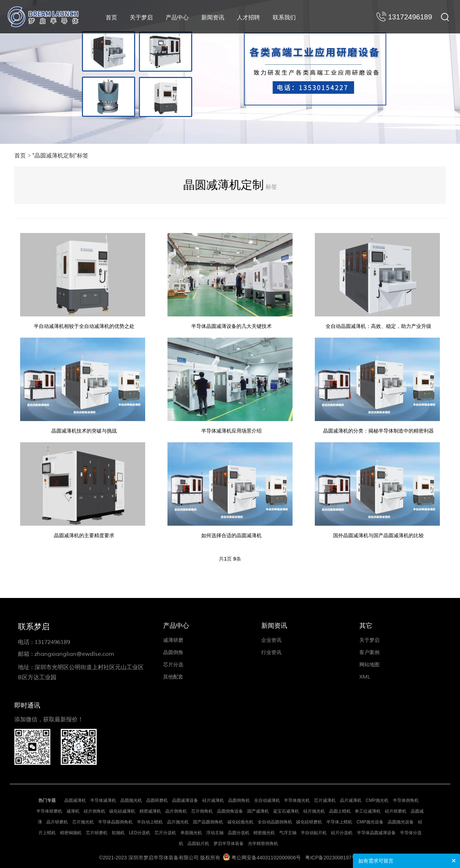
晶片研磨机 (57, 821)
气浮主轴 (288, 832)
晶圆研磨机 (157, 799)
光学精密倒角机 (263, 842)
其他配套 (173, 676)
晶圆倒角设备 (230, 810)
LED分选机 (140, 832)
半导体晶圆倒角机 (115, 821)
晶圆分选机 (239, 832)
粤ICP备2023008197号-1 (333, 856)
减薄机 (73, 810)
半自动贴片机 (314, 832)
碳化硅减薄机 (122, 810)
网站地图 (369, 664)
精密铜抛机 (71, 832)
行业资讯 (271, 651)
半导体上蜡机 (339, 821)
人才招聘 (248, 18)
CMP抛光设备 (370, 821)
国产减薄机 (258, 810)
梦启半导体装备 (229, 842)
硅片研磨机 (396, 810)
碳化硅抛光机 (240, 821)
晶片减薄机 (351, 799)
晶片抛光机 (178, 821)
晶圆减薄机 (75, 799)
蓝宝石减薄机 (286, 810)
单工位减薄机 (368, 810)
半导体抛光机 (297, 799)
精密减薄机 (150, 810)
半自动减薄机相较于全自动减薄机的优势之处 (85, 326)
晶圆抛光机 (131, 799)
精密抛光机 (264, 832)
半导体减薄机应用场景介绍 (231, 430)
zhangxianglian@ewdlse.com (74, 653)
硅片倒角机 (95, 810)
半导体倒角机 (406, 799)
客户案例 (369, 651)
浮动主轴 (215, 832)
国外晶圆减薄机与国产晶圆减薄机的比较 (378, 533)
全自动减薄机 (267, 799)
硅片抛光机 (314, 810)
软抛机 (118, 832)
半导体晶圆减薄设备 (376, 832)
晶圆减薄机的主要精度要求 (85, 533)
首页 (111, 18)
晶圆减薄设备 (185, 799)
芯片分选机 (165, 832)
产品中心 (177, 18)
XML (365, 676)
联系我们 (284, 18)
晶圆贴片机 (198, 842)
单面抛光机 (191, 832)
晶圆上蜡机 (340, 810)
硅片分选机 (342, 832)
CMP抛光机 (377, 799)
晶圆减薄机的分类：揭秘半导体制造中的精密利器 (378, 430)
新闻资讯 (213, 18)
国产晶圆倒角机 (208, 821)
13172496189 (52, 641)
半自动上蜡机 (150, 821)
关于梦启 (141, 18)
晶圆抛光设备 (401, 821)
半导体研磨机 (49, 810)
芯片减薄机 (325, 799)
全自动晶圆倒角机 (275, 821)
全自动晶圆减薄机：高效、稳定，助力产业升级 (378, 326)
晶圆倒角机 (239, 799)
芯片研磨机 (97, 832)
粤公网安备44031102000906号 (266, 856)
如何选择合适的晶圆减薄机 (231, 533)
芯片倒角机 (202, 810)
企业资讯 (271, 639)
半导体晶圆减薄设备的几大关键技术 (231, 326)
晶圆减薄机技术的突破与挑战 (85, 430)
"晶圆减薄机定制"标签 (60, 156)
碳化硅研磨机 (309, 821)
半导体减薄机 (103, 799)
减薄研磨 (173, 639)
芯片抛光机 (83, 821)
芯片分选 (173, 664)
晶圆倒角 (173, 651)
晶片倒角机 (176, 810)
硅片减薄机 (213, 799)
